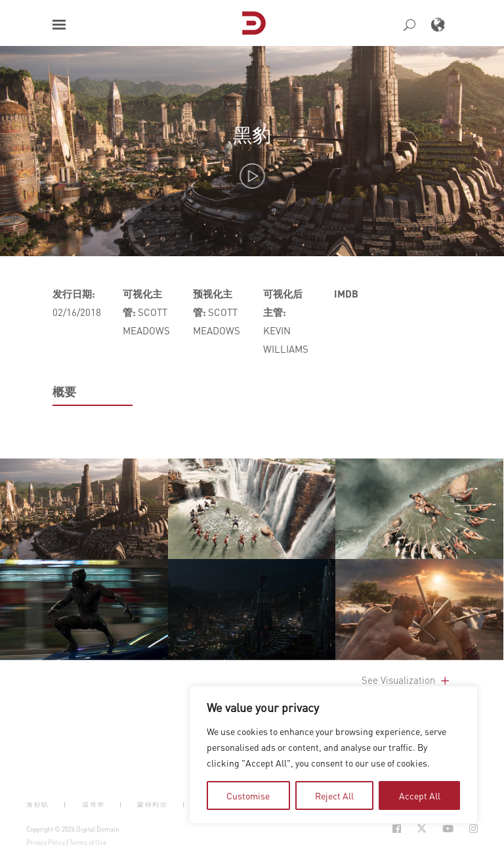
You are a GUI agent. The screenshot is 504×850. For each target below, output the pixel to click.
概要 (64, 391)
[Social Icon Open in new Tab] (397, 829)
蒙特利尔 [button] (152, 804)
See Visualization (407, 680)
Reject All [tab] (334, 795)
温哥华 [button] (94, 804)
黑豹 (252, 134)
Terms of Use (88, 842)
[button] (59, 25)
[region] (333, 755)
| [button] (65, 804)
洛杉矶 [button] (38, 804)
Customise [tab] (248, 795)
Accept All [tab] (420, 795)
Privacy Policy (46, 842)
